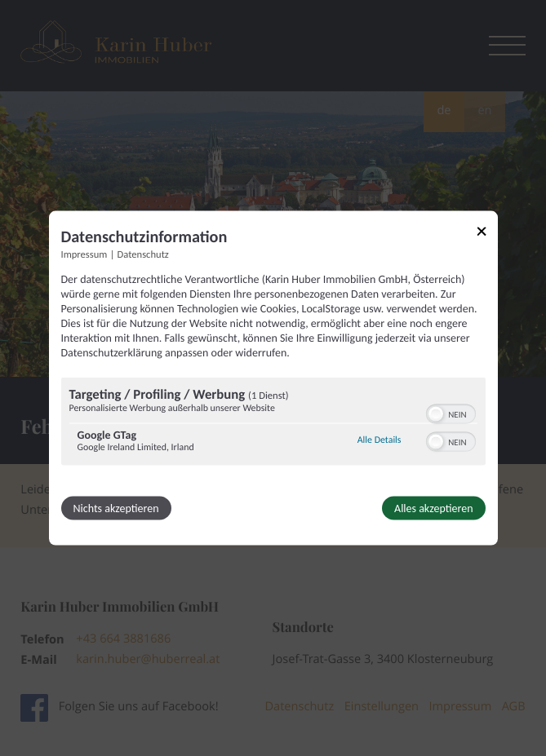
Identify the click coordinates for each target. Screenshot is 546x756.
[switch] (451, 412)
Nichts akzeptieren (116, 508)
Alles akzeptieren (433, 508)
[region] (273, 423)
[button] (436, 413)
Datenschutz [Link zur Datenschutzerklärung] (143, 254)
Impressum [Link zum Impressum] (84, 254)
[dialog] (273, 378)
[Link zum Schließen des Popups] (487, 234)
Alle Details (380, 440)
